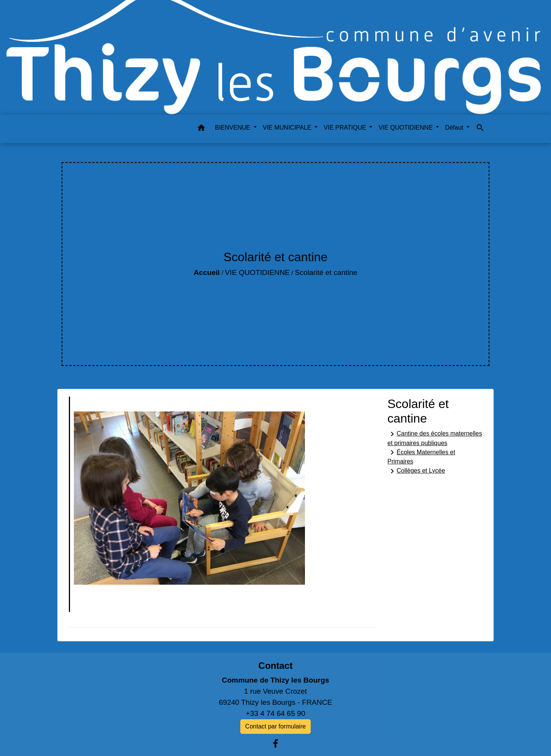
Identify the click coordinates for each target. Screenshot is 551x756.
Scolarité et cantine (326, 272)
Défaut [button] (455, 128)
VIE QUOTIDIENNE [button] (406, 128)
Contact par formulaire (275, 726)
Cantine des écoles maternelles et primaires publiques (435, 438)
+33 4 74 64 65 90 (275, 713)
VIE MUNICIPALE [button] (288, 128)
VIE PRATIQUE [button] (346, 128)
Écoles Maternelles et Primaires (421, 456)
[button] (201, 129)
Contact (275, 666)
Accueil (207, 272)
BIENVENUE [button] (234, 128)
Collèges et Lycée (417, 471)
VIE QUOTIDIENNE (258, 272)
